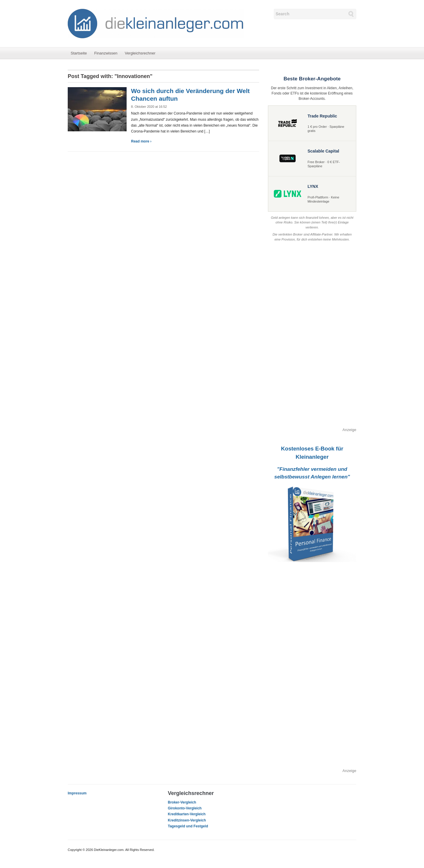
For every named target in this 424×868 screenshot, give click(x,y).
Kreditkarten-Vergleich (187, 814)
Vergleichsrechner (140, 53)
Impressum (77, 793)
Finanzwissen (106, 53)
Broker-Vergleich (182, 802)
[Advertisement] (312, 339)
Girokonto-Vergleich (185, 808)
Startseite (79, 53)
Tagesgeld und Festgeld (188, 826)
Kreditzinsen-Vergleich (187, 820)
